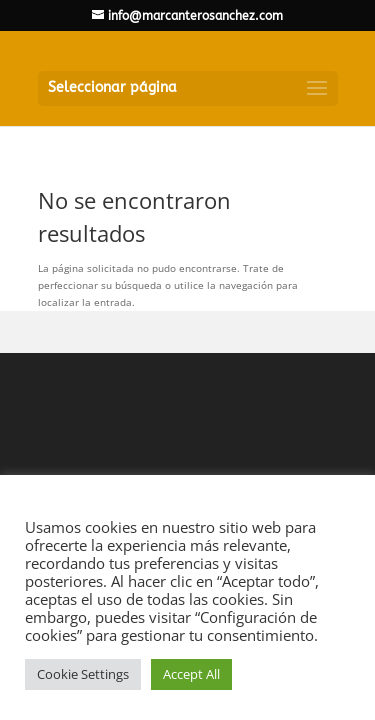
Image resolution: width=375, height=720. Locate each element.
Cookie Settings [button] (83, 674)
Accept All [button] (191, 674)
